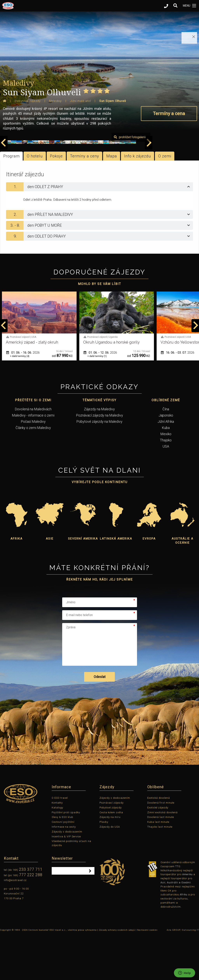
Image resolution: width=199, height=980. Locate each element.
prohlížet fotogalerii (176, 182)
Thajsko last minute (160, 872)
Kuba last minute (158, 867)
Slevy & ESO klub (62, 862)
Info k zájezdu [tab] (138, 201)
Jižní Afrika (166, 467)
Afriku (184, 940)
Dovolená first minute (161, 848)
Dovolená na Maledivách (33, 454)
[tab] (99, 232)
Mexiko (166, 479)
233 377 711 (31, 915)
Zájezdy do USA (110, 872)
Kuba (166, 473)
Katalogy (57, 853)
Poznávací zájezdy (112, 848)
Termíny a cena (169, 114)
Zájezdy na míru (110, 862)
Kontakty (57, 848)
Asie (50, 584)
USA (166, 491)
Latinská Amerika (116, 584)
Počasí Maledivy (33, 467)
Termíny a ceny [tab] (85, 201)
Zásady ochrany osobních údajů (117, 975)
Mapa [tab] (112, 201)
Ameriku (187, 920)
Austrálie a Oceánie (182, 586)
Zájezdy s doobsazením (67, 877)
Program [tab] (11, 201)
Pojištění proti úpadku (66, 857)
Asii (163, 928)
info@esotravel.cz (15, 925)
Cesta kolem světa (111, 857)
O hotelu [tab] (35, 201)
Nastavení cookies (147, 975)
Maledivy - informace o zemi (33, 460)
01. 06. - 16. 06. (100, 398)
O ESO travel (60, 843)
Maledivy (18, 83)
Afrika (17, 584)
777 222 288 (31, 920)
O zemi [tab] (165, 201)
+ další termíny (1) (20, 401)
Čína (166, 454)
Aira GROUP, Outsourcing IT (183, 975)
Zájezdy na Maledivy (99, 454)
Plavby (104, 867)
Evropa (149, 584)
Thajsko (166, 485)
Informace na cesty (64, 872)
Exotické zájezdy (158, 853)
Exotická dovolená (159, 843)
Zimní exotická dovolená (162, 857)
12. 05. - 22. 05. (23, 398)
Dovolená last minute (161, 862)
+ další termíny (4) (97, 401)
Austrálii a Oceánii (179, 928)
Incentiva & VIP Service (66, 881)
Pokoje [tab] (56, 201)
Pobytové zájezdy (111, 853)
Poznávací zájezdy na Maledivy (99, 460)
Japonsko (166, 460)
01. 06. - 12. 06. (178, 398)
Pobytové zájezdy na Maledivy (99, 467)
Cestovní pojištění (63, 867)
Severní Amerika (83, 584)
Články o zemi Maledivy (33, 473)
